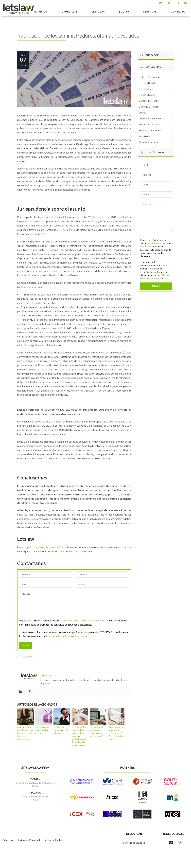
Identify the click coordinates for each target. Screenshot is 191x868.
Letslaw (143, 113)
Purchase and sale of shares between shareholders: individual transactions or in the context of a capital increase (80, 736)
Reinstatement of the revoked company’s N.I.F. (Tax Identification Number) (116, 733)
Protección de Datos (149, 124)
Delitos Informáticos (149, 77)
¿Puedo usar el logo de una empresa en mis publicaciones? (97, 732)
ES (179, 3)
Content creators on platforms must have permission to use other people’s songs (25, 733)
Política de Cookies (54, 840)
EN (185, 3)
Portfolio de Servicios (134, 843)
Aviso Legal (8, 840)
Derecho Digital (147, 83)
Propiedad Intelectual (150, 119)
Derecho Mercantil (148, 101)
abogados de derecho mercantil (41, 547)
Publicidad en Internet (150, 130)
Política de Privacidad (73, 620)
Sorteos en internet (149, 142)
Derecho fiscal (146, 89)
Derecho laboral (147, 95)
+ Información (96, 620)
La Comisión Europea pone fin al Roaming (61, 730)
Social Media (145, 136)
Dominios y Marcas (148, 107)
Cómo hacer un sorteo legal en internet (42, 730)
